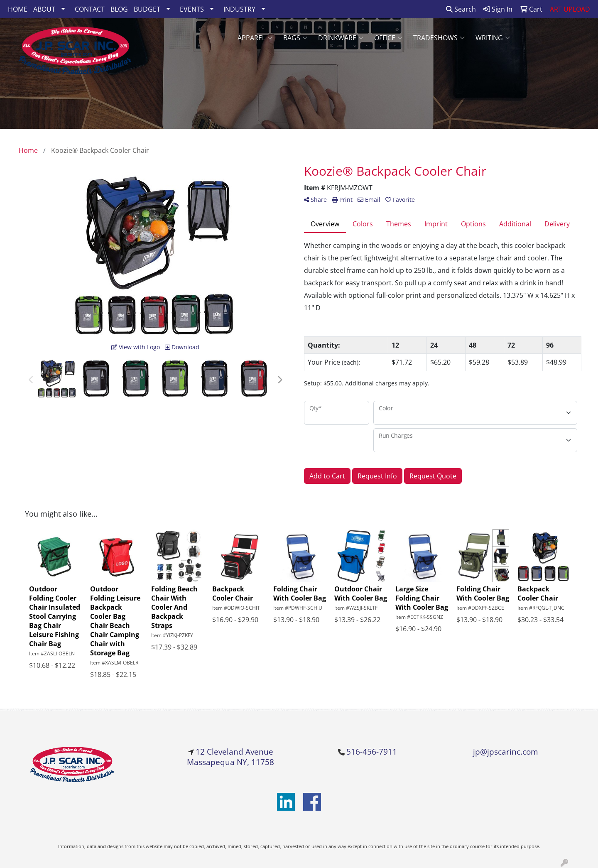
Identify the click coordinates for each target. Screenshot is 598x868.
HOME (18, 9)
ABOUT (44, 9)
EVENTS (192, 9)
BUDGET (147, 9)
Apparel (255, 38)
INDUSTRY (239, 9)
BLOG (119, 9)
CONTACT (90, 9)
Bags (295, 38)
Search (461, 9)
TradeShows (439, 38)
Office (388, 38)
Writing (493, 38)
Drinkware (341, 38)
